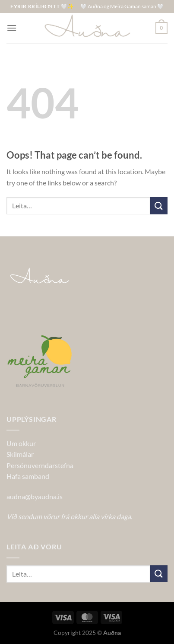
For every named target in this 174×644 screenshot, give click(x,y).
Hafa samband (28, 476)
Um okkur (21, 443)
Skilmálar (20, 454)
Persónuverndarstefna (40, 465)
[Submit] (159, 206)
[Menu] (12, 28)
